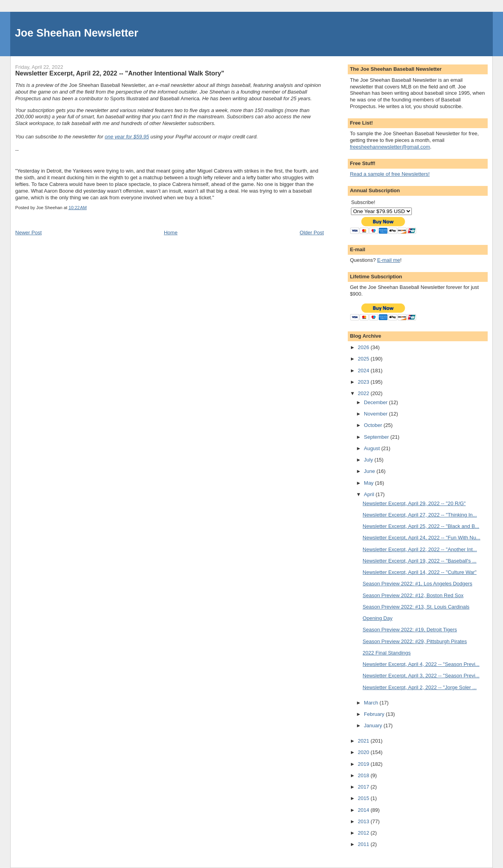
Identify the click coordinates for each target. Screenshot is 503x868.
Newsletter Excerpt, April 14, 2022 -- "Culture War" (420, 572)
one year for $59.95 (127, 137)
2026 (364, 347)
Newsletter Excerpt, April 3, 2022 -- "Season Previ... (421, 676)
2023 (364, 382)
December (376, 402)
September (377, 437)
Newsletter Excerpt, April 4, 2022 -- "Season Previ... (421, 664)
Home (171, 233)
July (369, 460)
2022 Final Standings (387, 653)
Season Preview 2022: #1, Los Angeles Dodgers (418, 584)
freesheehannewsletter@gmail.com (390, 147)
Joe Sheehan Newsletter (77, 33)
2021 (364, 741)
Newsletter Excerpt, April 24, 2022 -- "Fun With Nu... (421, 538)
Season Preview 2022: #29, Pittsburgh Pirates (415, 641)
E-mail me (389, 260)
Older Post (312, 233)
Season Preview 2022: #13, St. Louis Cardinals (416, 607)
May (369, 483)
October (374, 425)
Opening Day (378, 618)
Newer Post (28, 233)
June (370, 471)
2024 (364, 371)
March (372, 703)
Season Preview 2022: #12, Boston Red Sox (413, 595)
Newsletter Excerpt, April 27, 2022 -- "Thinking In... (420, 515)
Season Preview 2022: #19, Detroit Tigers (410, 630)
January (374, 725)
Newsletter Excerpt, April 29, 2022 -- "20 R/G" (414, 503)
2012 (364, 833)
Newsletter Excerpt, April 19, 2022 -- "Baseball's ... (420, 561)
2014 (364, 810)
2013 (364, 821)
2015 (364, 798)
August (373, 448)
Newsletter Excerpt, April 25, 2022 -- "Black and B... (421, 526)
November (376, 414)
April (370, 494)
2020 (364, 752)
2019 (364, 764)
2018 (364, 775)
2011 (364, 844)
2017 (364, 787)
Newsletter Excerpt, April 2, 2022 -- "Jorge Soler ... (420, 687)
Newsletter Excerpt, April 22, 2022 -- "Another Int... (420, 549)
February (375, 714)
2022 (364, 393)
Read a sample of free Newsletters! (390, 174)
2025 (364, 359)
